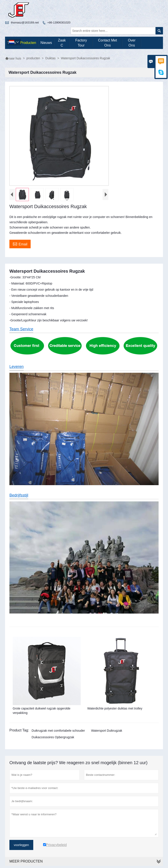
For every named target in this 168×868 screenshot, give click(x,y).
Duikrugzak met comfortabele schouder (58, 731)
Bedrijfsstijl (19, 495)
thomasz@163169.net (25, 23)
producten (28, 43)
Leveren (17, 367)
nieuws (46, 43)
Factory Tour (81, 43)
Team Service (21, 329)
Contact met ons (107, 43)
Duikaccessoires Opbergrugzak (53, 737)
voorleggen (21, 845)
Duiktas (50, 58)
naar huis (13, 58)
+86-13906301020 (59, 23)
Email (20, 244)
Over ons (132, 43)
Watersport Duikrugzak (107, 731)
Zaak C (62, 43)
